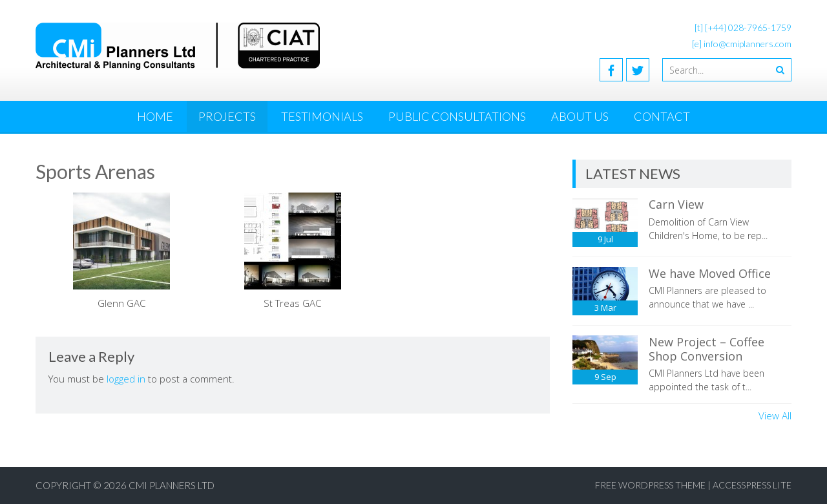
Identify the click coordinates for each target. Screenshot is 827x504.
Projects (227, 116)
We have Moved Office (710, 273)
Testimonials (322, 116)
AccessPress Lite (752, 485)
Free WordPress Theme (650, 485)
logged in (126, 379)
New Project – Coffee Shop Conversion (707, 349)
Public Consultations (457, 116)
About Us (580, 116)
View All (775, 415)
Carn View (676, 204)
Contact (662, 116)
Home (155, 116)
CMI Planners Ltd (172, 485)
